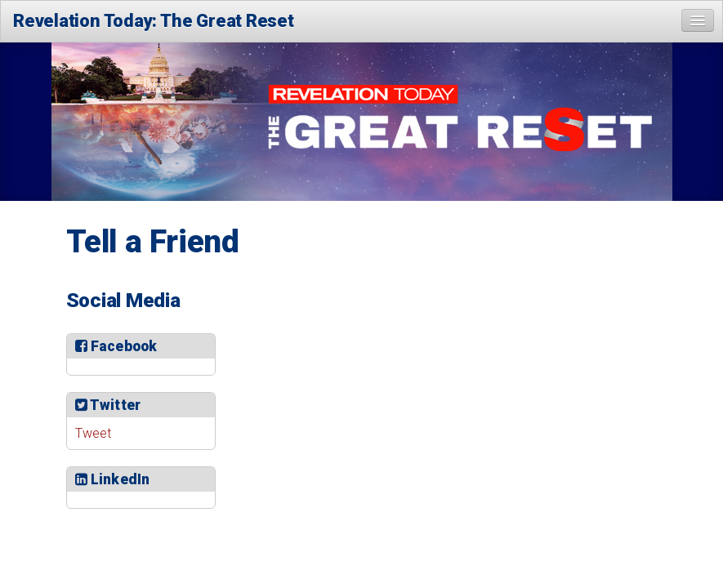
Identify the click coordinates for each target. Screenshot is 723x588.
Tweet (93, 433)
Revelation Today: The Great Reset (154, 21)
